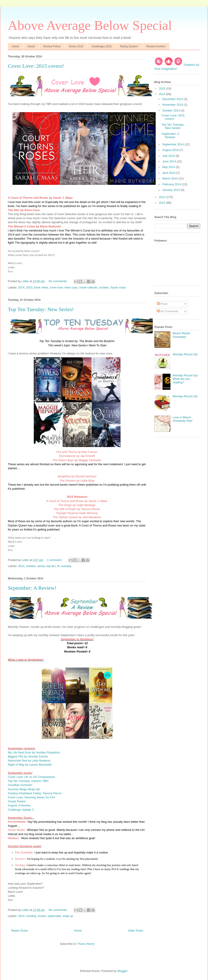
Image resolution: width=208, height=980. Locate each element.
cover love (56, 287)
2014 (21, 287)
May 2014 (169, 167)
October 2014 (172, 110)
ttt (58, 566)
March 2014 (170, 178)
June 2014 (170, 161)
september (54, 916)
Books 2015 (76, 46)
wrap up (68, 916)
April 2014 (169, 173)
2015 (29, 287)
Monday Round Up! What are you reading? (185, 379)
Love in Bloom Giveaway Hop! (183, 419)
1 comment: (55, 560)
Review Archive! (156, 46)
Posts (162, 304)
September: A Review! (32, 588)
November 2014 (173, 105)
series (41, 566)
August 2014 (171, 150)
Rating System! (129, 46)
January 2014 (172, 190)
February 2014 (172, 184)
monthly (31, 916)
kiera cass (71, 287)
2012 (162, 203)
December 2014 (173, 99)
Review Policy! (52, 46)
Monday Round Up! (185, 354)
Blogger (122, 971)
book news (41, 287)
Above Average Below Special (90, 25)
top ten (51, 566)
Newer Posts (19, 931)
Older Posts (136, 931)
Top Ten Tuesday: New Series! (41, 309)
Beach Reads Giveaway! (181, 335)
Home (15, 46)
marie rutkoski (88, 287)
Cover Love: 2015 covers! (36, 66)
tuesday (66, 566)
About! (31, 46)
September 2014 (174, 144)
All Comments (168, 311)
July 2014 (169, 156)
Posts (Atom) (86, 944)
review (42, 916)
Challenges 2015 (102, 46)
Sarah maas (118, 287)
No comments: (58, 281)
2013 (162, 197)
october (104, 287)
